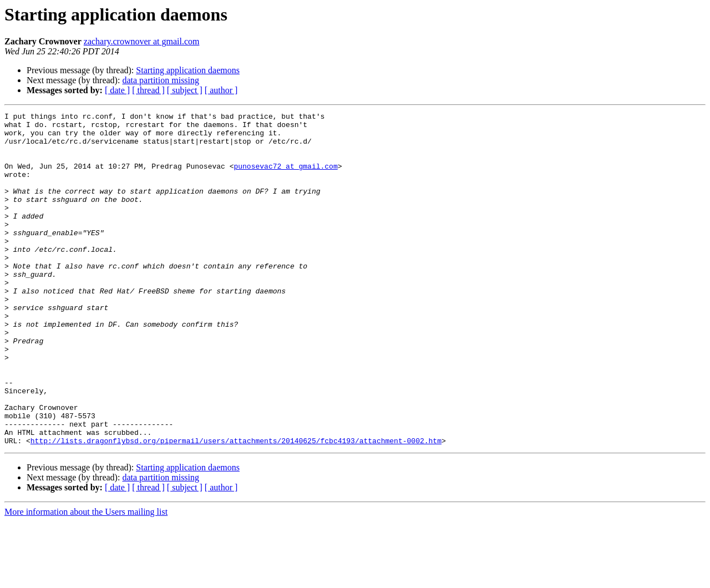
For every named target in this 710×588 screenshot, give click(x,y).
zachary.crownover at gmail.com (142, 41)
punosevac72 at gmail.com (285, 178)
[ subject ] (185, 90)
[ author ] (221, 90)
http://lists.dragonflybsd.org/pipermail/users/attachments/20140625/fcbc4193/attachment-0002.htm (236, 507)
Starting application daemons (188, 70)
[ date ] (117, 90)
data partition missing (161, 80)
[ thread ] (148, 90)
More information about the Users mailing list (86, 578)
